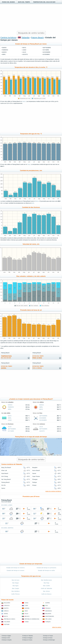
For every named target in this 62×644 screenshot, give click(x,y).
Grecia (6, 611)
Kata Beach (5, 473)
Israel (6, 614)
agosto (25, 54)
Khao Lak (4, 470)
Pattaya (35, 482)
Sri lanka (48, 619)
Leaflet (54, 455)
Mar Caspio (16, 588)
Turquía (48, 622)
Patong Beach (37, 38)
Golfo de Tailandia (46, 588)
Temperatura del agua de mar (44, 2)
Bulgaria (7, 603)
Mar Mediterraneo (46, 580)
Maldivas (48, 614)
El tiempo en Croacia (27, 640)
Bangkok (35, 467)
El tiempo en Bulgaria (27, 638)
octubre (46, 50)
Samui (3, 488)
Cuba (26, 605)
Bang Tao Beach (6, 467)
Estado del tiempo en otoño (46, 570)
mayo (24, 48)
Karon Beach (36, 470)
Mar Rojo (46, 583)
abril (4, 54)
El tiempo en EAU (6, 638)
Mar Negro (16, 583)
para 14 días (38, 357)
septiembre (47, 48)
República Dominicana (32, 619)
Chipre (47, 603)
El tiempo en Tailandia (28, 636)
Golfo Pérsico (16, 594)
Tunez (27, 622)
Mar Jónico (46, 591)
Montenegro (50, 616)
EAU (47, 605)
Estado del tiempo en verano (16, 570)
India (26, 611)
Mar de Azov (16, 580)
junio (24, 50)
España (27, 608)
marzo (4, 52)
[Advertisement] (31, 18)
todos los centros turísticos (53, 491)
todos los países (57, 627)
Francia (48, 608)
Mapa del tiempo (24, 2)
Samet (34, 473)
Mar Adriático (16, 591)
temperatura (6, 357)
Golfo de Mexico (46, 594)
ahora (7, 367)
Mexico (27, 616)
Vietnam (7, 624)
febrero (5, 50)
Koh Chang (5, 476)
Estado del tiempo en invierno (16, 568)
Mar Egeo (16, 586)
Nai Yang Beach (6, 479)
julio (24, 52)
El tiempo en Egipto (6, 636)
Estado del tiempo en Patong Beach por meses (31, 44)
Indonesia (48, 611)
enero (4, 48)
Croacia (7, 605)
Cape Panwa (36, 476)
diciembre (46, 54)
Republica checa (10, 619)
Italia (26, 614)
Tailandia (25, 38)
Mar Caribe (46, 586)
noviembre (47, 52)
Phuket (34, 485)
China (26, 603)
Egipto (6, 608)
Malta (6, 616)
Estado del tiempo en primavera (46, 568)
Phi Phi (4, 485)
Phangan (35, 479)
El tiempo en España (7, 640)
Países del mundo (8, 2)
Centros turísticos (8, 38)
